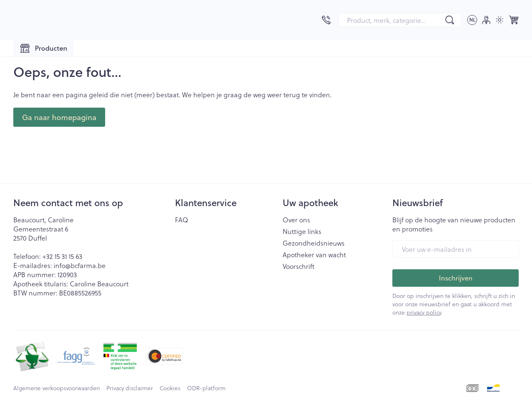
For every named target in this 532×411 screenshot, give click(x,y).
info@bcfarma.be (80, 265)
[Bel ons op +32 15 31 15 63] (326, 20)
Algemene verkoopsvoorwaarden (57, 388)
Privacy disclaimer (130, 388)
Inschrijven (456, 278)
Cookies (170, 388)
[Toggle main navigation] (44, 48)
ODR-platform (206, 388)
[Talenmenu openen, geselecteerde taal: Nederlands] (472, 20)
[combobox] (400, 20)
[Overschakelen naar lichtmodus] (500, 20)
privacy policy (424, 312)
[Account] (486, 20)
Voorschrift (299, 266)
